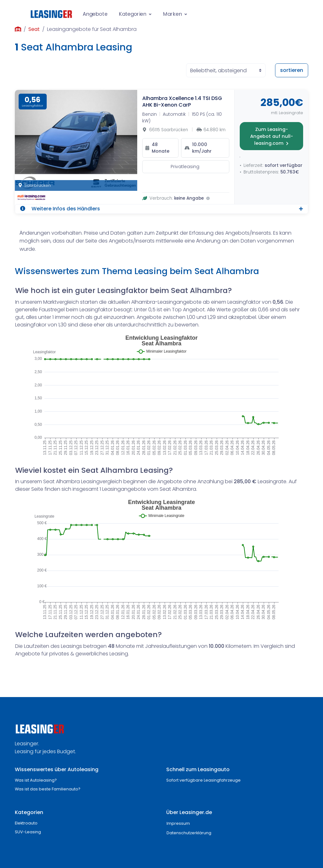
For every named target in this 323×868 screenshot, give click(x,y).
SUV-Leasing (28, 832)
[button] (161, 209)
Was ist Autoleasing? (36, 780)
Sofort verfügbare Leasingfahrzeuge (203, 780)
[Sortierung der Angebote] (226, 70)
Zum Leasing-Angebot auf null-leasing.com (272, 136)
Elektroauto (26, 823)
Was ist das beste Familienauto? (48, 789)
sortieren (292, 70)
